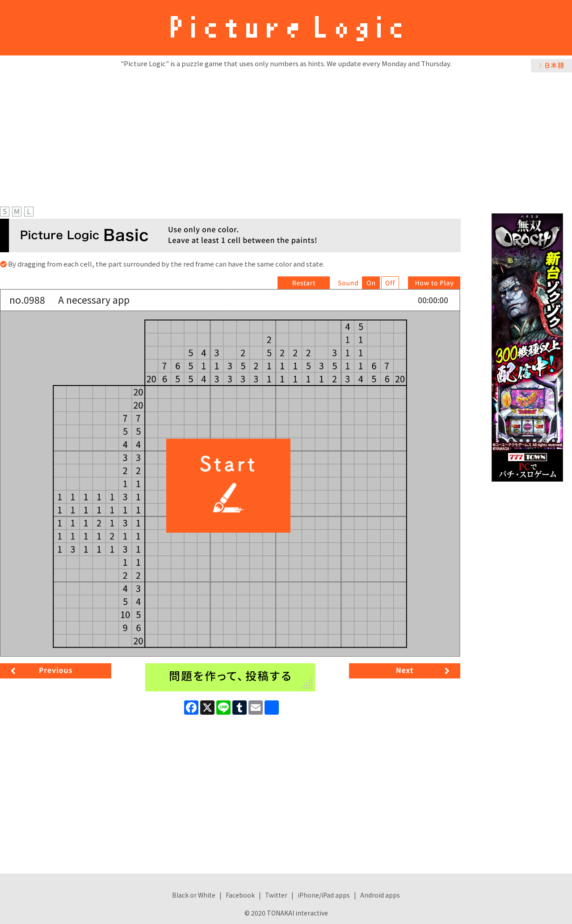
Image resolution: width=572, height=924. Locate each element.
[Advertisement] (286, 137)
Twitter (276, 895)
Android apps (380, 895)
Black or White (194, 895)
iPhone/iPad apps (324, 895)
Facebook (240, 895)
